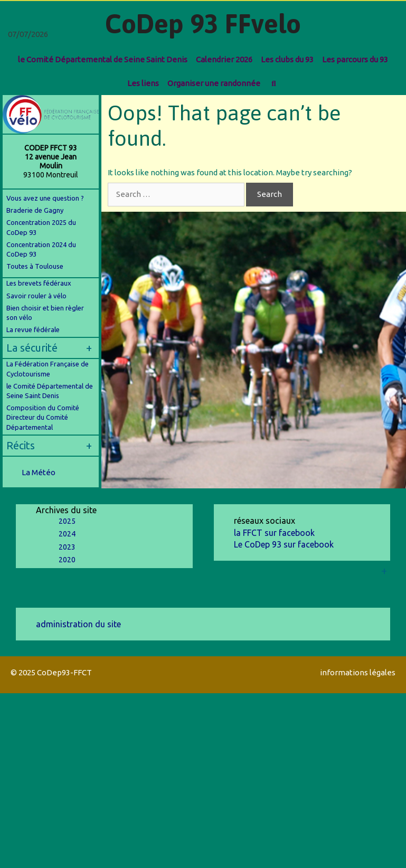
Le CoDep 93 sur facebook (284, 544)
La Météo (39, 472)
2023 (67, 547)
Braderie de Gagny (35, 210)
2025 (67, 521)
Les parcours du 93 (355, 59)
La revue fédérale (33, 329)
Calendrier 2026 (224, 59)
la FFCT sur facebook (274, 533)
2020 (67, 560)
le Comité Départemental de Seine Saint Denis (103, 59)
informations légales (358, 672)
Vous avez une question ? (45, 198)
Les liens (143, 83)
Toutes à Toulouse (35, 266)
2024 (67, 534)
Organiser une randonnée (214, 83)
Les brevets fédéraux (39, 283)
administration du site (78, 624)
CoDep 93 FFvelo (203, 24)
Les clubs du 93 (287, 59)
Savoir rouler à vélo (36, 296)
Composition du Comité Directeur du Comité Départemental (43, 417)
